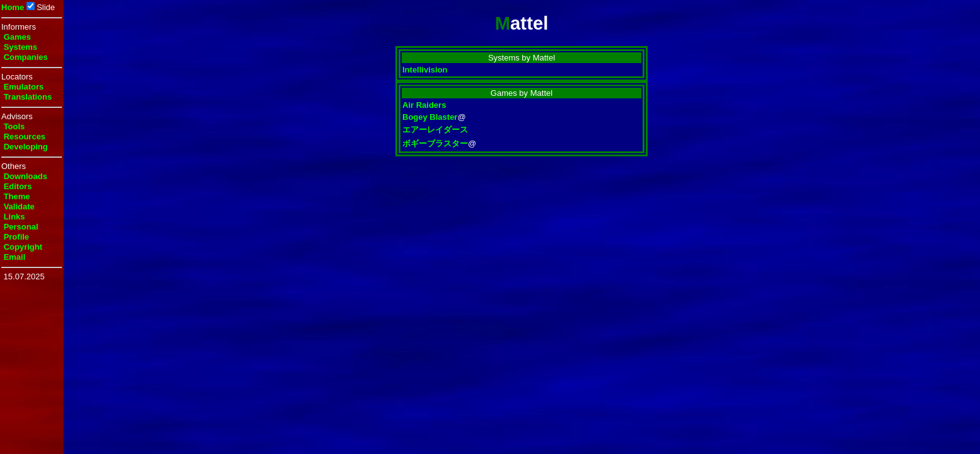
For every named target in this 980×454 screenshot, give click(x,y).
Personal (21, 227)
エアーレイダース (435, 130)
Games (17, 37)
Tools (15, 126)
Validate (19, 207)
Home (13, 7)
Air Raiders (424, 105)
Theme (17, 196)
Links (15, 217)
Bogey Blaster (430, 117)
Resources (25, 137)
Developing (26, 147)
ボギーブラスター (435, 143)
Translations (28, 97)
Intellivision (425, 70)
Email (15, 257)
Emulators (24, 87)
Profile (16, 237)
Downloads (26, 176)
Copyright (23, 247)
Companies (26, 57)
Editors (18, 186)
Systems (20, 47)
